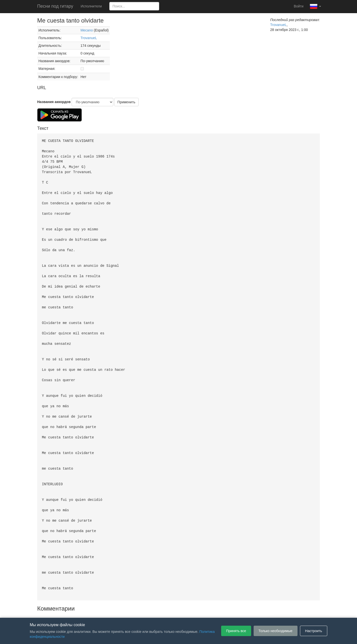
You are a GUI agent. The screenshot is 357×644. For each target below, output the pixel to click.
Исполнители (91, 6)
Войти (299, 6)
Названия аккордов (54, 102)
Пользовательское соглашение (127, 610)
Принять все (236, 631)
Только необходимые (276, 631)
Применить (126, 102)
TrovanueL (89, 38)
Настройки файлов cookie (234, 610)
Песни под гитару (55, 6)
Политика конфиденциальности (183, 610)
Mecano (87, 30)
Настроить (314, 631)
